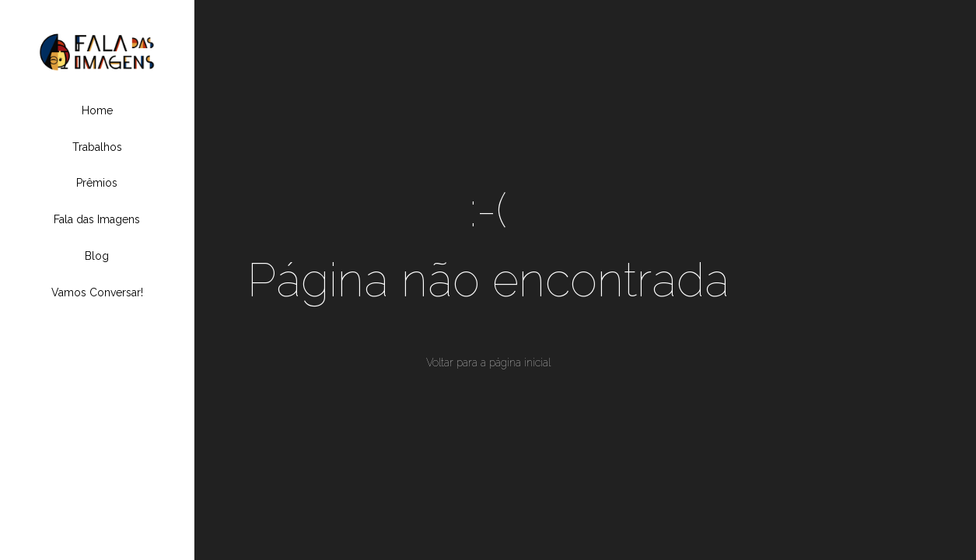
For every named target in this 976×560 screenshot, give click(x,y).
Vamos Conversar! (97, 292)
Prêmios (97, 183)
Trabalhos (97, 147)
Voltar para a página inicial (488, 362)
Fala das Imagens (97, 219)
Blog (97, 256)
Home (97, 110)
